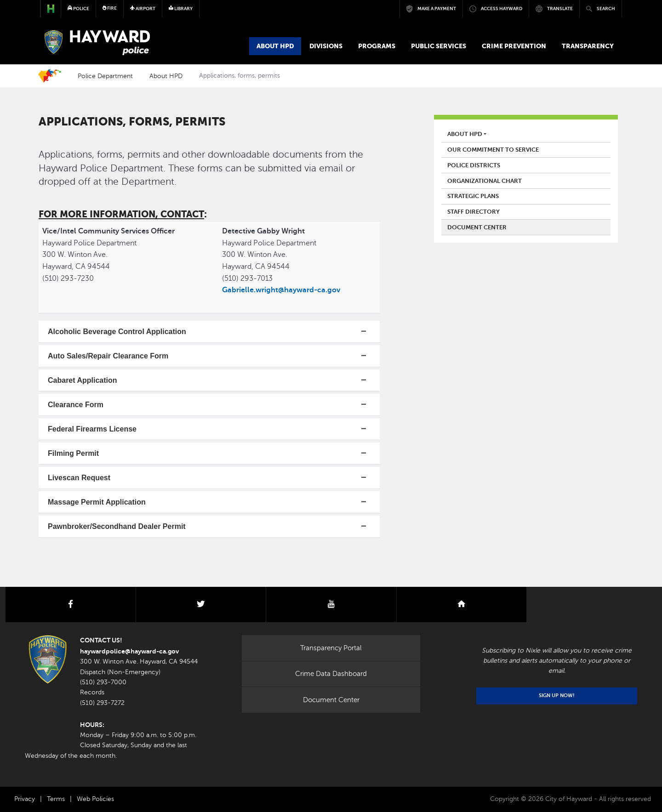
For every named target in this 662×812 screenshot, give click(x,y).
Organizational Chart (485, 181)
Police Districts (474, 165)
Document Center (477, 227)
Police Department (105, 76)
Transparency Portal (331, 648)
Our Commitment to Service (493, 150)
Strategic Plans (473, 196)
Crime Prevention (514, 46)
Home (50, 76)
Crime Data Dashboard (331, 674)
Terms (56, 799)
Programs (377, 46)
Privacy (25, 799)
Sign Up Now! (557, 696)
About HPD (275, 46)
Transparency (588, 46)
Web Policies (95, 799)
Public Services (439, 46)
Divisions (326, 46)
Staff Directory (474, 212)
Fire (110, 8)
